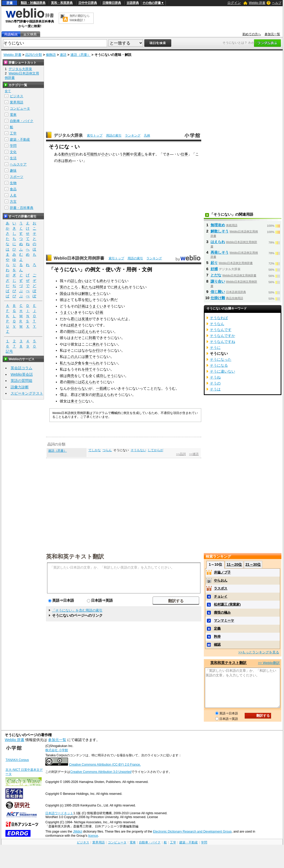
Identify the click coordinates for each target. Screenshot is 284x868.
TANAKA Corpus (17, 760)
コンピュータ (20, 108)
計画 (81, 306)
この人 (72, 357)
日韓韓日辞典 (112, 3)
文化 (13, 152)
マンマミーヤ (224, 620)
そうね (215, 377)
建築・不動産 (20, 139)
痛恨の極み (222, 612)
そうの (215, 383)
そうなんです (221, 330)
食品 (13, 189)
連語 (63, 55)
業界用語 (17, 102)
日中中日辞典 (88, 3)
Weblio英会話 (22, 374)
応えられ (89, 331)
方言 (13, 202)
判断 (126, 154)
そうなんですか (222, 336)
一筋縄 (101, 388)
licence (93, 836)
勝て (89, 357)
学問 (13, 146)
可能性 (92, 154)
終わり (105, 281)
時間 (100, 287)
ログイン (234, 3)
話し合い (78, 281)
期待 (71, 331)
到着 (92, 338)
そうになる (219, 365)
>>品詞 (181, 454)
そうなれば (219, 318)
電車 (13, 115)
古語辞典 (133, 3)
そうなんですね (222, 342)
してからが (155, 450)
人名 (13, 195)
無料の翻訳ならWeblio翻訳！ (80, 18)
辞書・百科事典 (22, 208)
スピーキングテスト (27, 393)
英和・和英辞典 (62, 3)
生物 (13, 183)
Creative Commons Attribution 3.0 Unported (101, 772)
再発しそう (220, 252)
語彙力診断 (20, 387)
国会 (63, 293)
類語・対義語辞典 (33, 3)
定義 (217, 628)
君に (74, 319)
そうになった (221, 359)
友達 (85, 319)
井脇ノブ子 (222, 572)
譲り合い (218, 281)
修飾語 (51, 55)
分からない (80, 388)
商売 (71, 376)
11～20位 (234, 564)
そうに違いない (222, 371)
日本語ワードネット (59, 813)
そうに (215, 348)
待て (89, 369)
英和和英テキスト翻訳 (75, 556)
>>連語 (194, 454)
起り (214, 263)
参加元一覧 (272, 34)
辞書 (10, 3)
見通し (139, 154)
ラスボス (221, 588)
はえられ (107, 395)
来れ (96, 344)
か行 (96, 350)
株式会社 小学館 (57, 750)
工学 (13, 133)
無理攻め (218, 225)
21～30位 (253, 564)
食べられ (92, 363)
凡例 (147, 135)
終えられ (121, 287)
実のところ (69, 287)
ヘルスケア (18, 164)
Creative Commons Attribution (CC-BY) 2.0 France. (105, 765)
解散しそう (91, 293)
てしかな (95, 450)
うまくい (96, 306)
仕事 (184, 154)
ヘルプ (277, 3)
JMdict (77, 832)
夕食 (78, 363)
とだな (216, 275)
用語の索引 (114, 135)
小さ (105, 154)
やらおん (221, 580)
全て (8, 91)
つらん (107, 450)
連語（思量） (80, 55)
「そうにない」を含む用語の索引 (77, 610)
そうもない (138, 450)
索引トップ (95, 135)
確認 (217, 644)
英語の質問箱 (21, 381)
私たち (87, 287)
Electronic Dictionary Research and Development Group (192, 832)
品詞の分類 (33, 55)
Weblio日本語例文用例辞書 (79, 258)
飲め (69, 161)
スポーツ (17, 177)
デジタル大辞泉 (68, 135)
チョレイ (221, 596)
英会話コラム (21, 368)
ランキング (133, 135)
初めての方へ (252, 34)
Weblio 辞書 (257, 3)
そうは (215, 389)
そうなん (217, 324)
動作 (65, 154)
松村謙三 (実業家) (227, 604)
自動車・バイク (22, 121)
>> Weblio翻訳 (269, 663)
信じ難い (218, 292)
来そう (76, 401)
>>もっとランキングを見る (259, 652)
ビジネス (17, 96)
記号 (9, 352)
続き (74, 325)
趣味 (13, 171)
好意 (96, 395)
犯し (89, 300)
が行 (72, 154)
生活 (13, 158)
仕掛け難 (218, 298)
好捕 (214, 269)
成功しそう (105, 376)
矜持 (217, 636)
